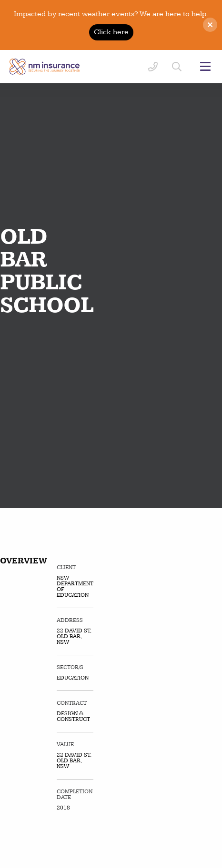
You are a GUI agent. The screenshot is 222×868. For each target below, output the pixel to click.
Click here (111, 32)
